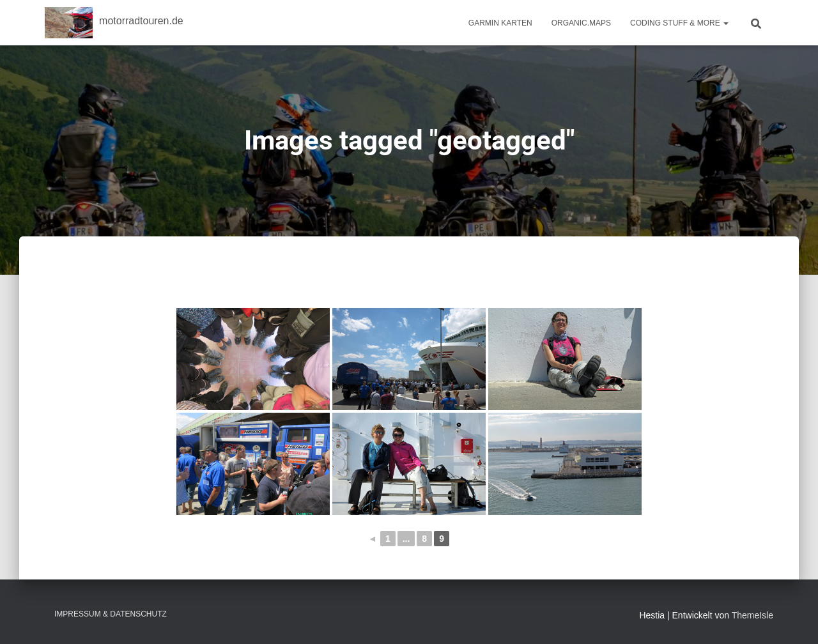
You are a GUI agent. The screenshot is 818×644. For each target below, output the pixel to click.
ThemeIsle (752, 615)
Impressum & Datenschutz (111, 614)
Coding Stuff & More (679, 23)
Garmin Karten (500, 23)
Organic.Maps (581, 23)
